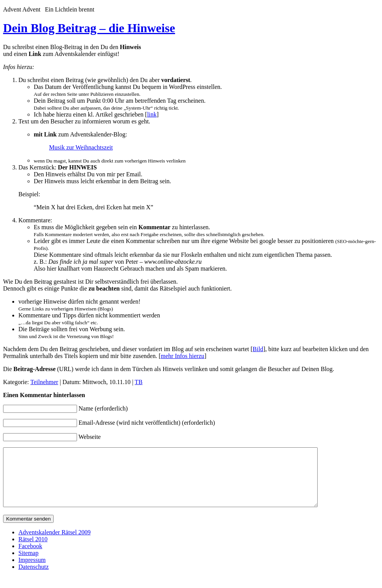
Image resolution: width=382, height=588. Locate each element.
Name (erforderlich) (103, 408)
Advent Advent (23, 9)
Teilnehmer (44, 382)
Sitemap (28, 564)
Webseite (90, 437)
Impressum (32, 571)
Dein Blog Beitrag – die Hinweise (89, 28)
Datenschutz (34, 578)
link (152, 114)
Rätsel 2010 (33, 551)
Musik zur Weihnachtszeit (81, 147)
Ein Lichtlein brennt (70, 9)
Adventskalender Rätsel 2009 (54, 544)
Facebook (30, 558)
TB (139, 382)
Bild (258, 349)
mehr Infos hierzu (183, 356)
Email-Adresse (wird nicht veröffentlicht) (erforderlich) (147, 423)
